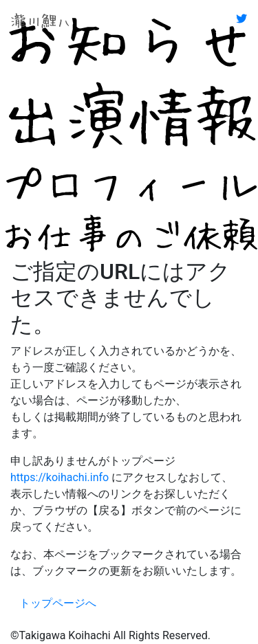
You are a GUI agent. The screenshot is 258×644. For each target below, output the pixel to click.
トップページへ (58, 603)
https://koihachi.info (60, 477)
